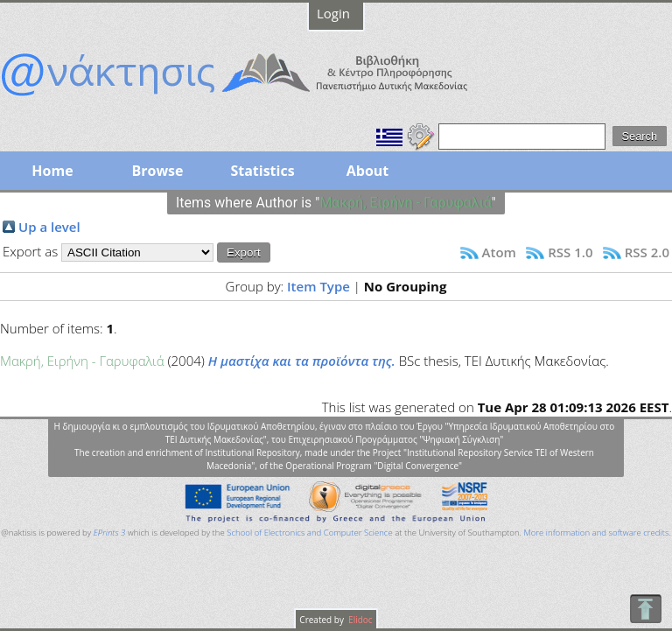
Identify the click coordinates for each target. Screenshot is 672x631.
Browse (157, 171)
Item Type (318, 286)
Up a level (49, 227)
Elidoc (360, 620)
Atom (499, 252)
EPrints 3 (110, 533)
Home (52, 171)
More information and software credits (596, 533)
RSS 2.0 (647, 252)
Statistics (262, 171)
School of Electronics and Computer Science (309, 533)
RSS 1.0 (570, 252)
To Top (645, 609)
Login (333, 13)
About (368, 171)
